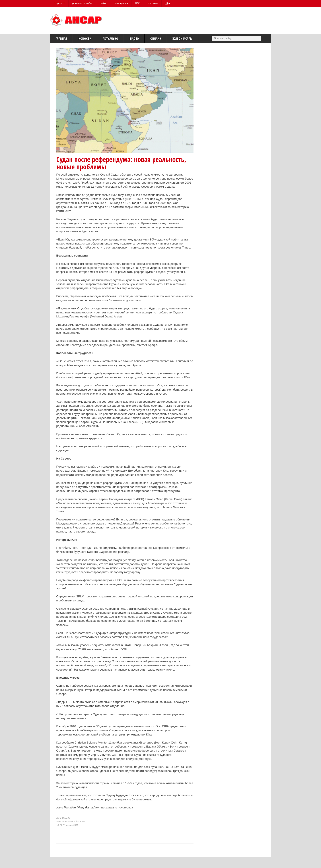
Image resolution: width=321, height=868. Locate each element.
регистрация (121, 3)
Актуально (110, 38)
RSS (138, 3)
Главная (61, 38)
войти (103, 3)
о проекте (59, 3)
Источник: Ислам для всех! (71, 821)
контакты (153, 3)
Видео (134, 38)
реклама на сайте (82, 3)
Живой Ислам (183, 38)
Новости (85, 38)
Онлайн (156, 38)
